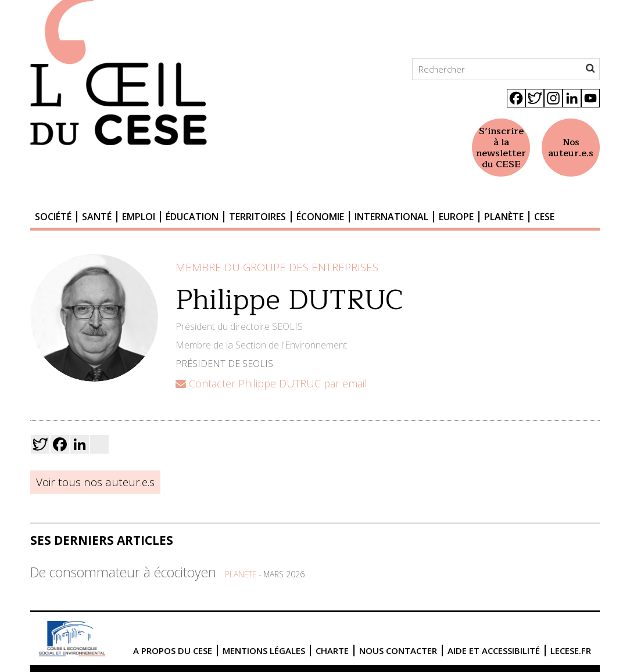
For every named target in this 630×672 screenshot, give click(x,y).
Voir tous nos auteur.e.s (95, 482)
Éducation (192, 217)
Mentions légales (264, 651)
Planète (504, 217)
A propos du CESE (173, 651)
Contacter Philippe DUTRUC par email (271, 383)
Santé (97, 217)
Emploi (139, 217)
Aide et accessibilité (494, 651)
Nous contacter (398, 651)
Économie (320, 217)
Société (53, 217)
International (391, 217)
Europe (456, 217)
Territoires (257, 217)
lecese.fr (571, 651)
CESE (544, 217)
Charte (332, 651)
